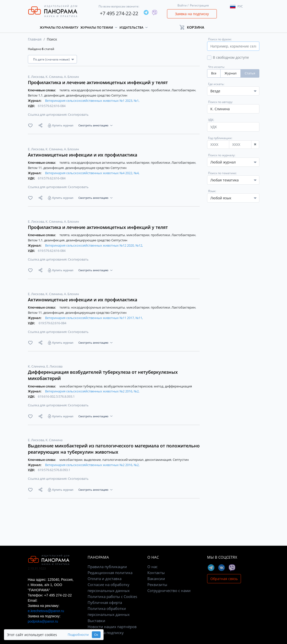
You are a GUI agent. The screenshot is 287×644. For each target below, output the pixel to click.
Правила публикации (107, 567)
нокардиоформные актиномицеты (98, 90)
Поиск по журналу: (222, 155)
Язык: (212, 191)
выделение (93, 460)
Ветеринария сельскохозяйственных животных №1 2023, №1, (92, 101)
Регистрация (199, 5)
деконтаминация (158, 460)
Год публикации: (220, 138)
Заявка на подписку (192, 14)
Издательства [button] (131, 27)
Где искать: (216, 84)
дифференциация (178, 386)
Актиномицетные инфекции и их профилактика (83, 155)
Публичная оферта (105, 602)
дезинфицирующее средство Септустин (97, 95)
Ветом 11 (35, 168)
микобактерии (138, 90)
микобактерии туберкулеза (81, 386)
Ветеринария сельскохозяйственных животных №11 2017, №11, (94, 318)
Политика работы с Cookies (112, 596)
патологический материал (123, 460)
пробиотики (161, 90)
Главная (35, 39)
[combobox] (233, 162)
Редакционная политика (110, 573)
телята (65, 90)
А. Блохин (71, 77)
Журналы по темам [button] (97, 27)
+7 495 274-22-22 (119, 13)
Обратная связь (224, 579)
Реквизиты (157, 585)
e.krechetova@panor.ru (46, 611)
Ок (96, 635)
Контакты (156, 573)
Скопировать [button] (78, 114)
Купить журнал (63, 125)
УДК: (211, 120)
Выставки (96, 621)
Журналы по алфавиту (59, 27)
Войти (182, 5)
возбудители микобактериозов (128, 386)
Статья (250, 73)
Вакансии (156, 579)
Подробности (78, 635)
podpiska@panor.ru (43, 621)
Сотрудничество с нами (169, 590)
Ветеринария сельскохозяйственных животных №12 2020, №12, (94, 245)
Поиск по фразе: (220, 39)
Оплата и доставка (105, 579)
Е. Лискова (36, 77)
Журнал (230, 73)
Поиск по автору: (220, 102)
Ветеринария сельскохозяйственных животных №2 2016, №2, (92, 391)
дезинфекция (55, 95)
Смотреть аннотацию (93, 125)
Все (214, 73)
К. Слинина (54, 77)
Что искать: (216, 67)
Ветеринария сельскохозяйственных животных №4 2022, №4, (92, 173)
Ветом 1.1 (36, 95)
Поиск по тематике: (222, 173)
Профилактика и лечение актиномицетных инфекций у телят (98, 82)
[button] (194, 27)
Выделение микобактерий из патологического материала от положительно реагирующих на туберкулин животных (114, 449)
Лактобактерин (184, 90)
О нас (152, 567)
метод (159, 386)
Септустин (181, 460)
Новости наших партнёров (112, 627)
